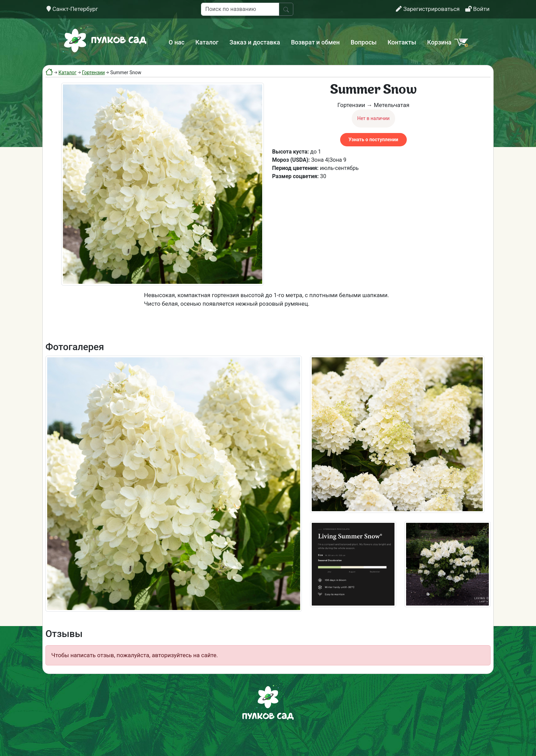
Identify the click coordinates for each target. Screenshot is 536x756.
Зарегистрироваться (428, 9)
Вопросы (364, 42)
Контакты (402, 42)
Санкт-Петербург (72, 9)
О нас (176, 42)
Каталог (207, 42)
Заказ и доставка (255, 42)
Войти (477, 9)
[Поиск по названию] (240, 9)
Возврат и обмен (315, 42)
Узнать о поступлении (373, 140)
